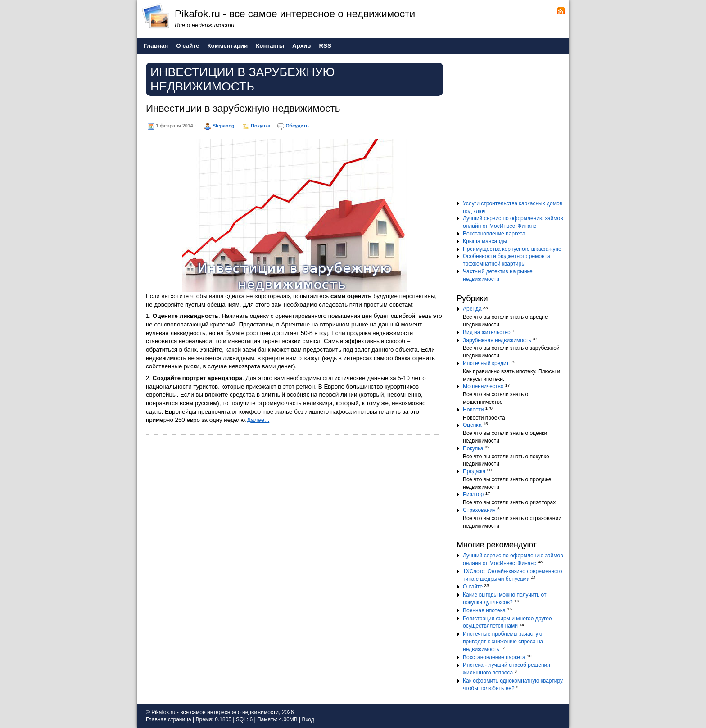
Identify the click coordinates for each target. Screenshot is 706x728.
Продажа (474, 471)
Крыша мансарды (485, 241)
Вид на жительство (487, 332)
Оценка (472, 425)
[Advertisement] (513, 130)
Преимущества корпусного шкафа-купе (512, 249)
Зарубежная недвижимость (497, 340)
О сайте (473, 587)
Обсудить (297, 126)
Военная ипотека (484, 610)
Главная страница (169, 719)
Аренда (472, 309)
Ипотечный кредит (486, 363)
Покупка (260, 126)
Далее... (258, 420)
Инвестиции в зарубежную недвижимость (243, 108)
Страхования (479, 510)
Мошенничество (483, 386)
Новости (473, 410)
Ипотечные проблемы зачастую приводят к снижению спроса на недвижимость (503, 642)
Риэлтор (473, 494)
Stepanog (224, 126)
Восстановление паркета (494, 234)
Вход (308, 719)
